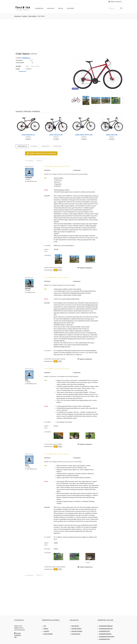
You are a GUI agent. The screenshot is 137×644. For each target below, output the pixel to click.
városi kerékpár (47, 634)
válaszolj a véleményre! (86, 268)
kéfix (15, 637)
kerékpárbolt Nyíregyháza (106, 637)
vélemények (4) (22, 146)
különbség (28, 137)
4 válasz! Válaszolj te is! (86, 567)
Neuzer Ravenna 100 (56, 135)
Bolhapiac (52, 8)
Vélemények (40, 8)
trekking (25, 16)
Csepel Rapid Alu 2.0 (28, 135)
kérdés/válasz (57, 146)
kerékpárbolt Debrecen (105, 629)
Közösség (71, 8)
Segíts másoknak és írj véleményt (41, 153)
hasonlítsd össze (22, 71)
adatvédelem (18, 635)
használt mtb (74, 626)
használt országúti (76, 631)
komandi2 (28, 288)
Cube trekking (32, 16)
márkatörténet (45, 146)
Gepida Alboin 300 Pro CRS (84, 135)
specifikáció (34, 146)
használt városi (75, 634)
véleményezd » (26, 58)
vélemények (18, 16)
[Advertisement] (68, 35)
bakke (27, 380)
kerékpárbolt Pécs (104, 639)
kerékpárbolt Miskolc (105, 634)
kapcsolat (18, 633)
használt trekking (76, 629)
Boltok (61, 8)
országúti (46, 631)
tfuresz (27, 465)
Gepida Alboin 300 (112, 135)
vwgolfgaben (29, 177)
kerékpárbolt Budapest (105, 626)
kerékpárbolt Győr (104, 631)
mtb (44, 626)
